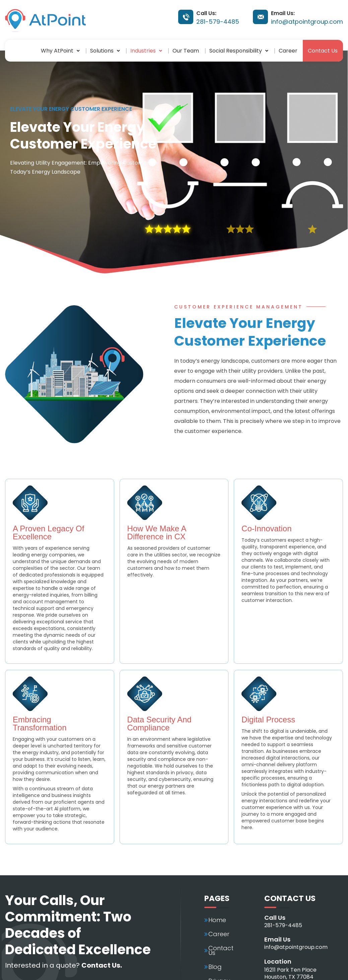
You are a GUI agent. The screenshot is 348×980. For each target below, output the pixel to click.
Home (217, 920)
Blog (215, 967)
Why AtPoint (60, 50)
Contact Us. (102, 965)
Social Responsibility (239, 50)
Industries (146, 50)
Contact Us (323, 50)
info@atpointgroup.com (307, 22)
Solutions (105, 50)
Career (288, 50)
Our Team (186, 50)
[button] (60, 51)
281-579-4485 (218, 22)
